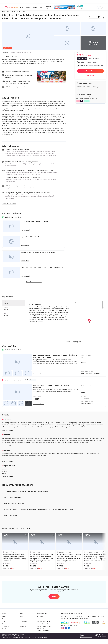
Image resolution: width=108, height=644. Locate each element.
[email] (99, 17)
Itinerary (18, 52)
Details (29, 52)
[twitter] (97, 17)
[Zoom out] (104, 305)
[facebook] (94, 17)
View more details (39, 374)
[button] (13, 303)
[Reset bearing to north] (104, 307)
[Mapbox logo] (77, 342)
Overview (5, 52)
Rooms (24, 52)
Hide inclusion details (9, 204)
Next (68, 341)
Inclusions (12, 52)
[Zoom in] (104, 302)
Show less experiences (34, 282)
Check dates (90, 71)
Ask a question (90, 76)
